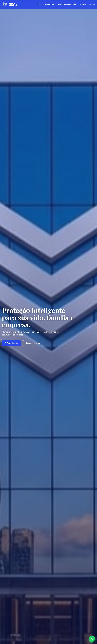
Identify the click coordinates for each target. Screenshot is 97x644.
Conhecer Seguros (33, 343)
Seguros (39, 4)
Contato (92, 4)
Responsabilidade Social (67, 4)
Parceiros (83, 4)
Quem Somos (50, 4)
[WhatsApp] (92, 639)
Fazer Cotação (11, 343)
